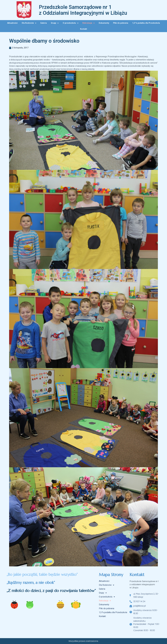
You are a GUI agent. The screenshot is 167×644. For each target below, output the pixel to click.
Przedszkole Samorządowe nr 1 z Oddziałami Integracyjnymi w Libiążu (83, 10)
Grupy (55, 23)
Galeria (44, 23)
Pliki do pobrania (121, 23)
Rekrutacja (89, 23)
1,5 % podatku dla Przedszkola (146, 23)
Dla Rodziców (29, 23)
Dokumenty (104, 23)
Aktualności (12, 23)
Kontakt (84, 29)
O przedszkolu (71, 23)
